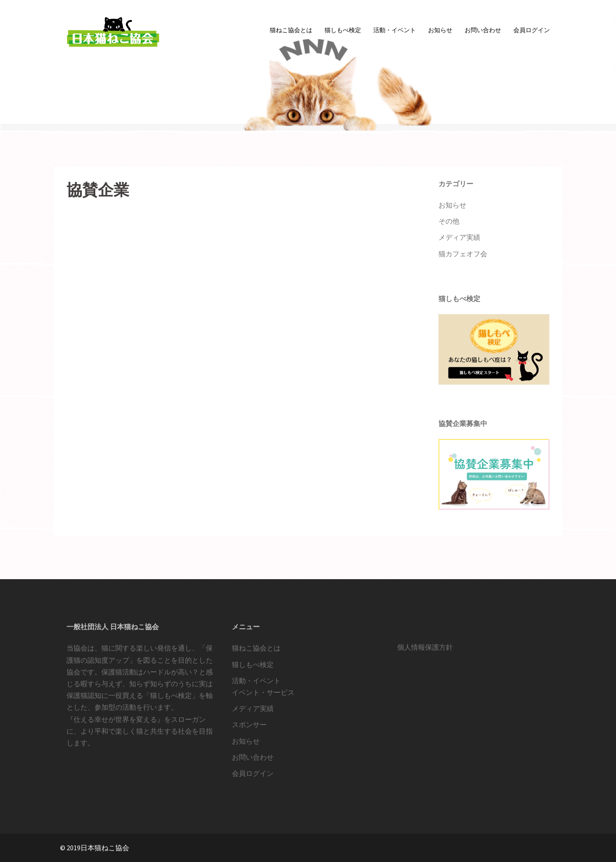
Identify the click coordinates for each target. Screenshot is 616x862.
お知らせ (440, 30)
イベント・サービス (263, 692)
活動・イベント (395, 30)
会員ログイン (532, 30)
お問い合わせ (483, 30)
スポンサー (249, 724)
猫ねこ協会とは (291, 30)
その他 (449, 221)
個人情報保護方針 (425, 647)
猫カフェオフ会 (463, 254)
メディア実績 (459, 237)
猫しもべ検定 (343, 30)
